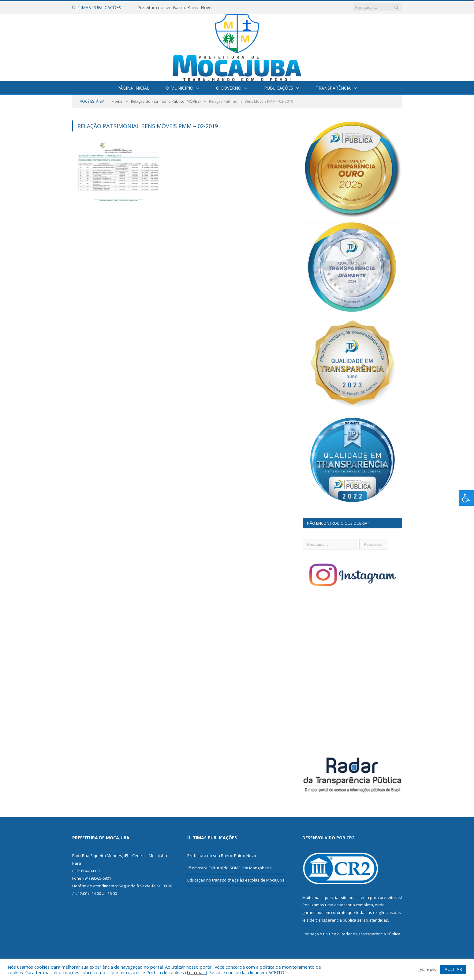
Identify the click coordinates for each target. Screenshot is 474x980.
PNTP (328, 934)
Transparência (333, 88)
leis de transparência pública (329, 920)
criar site (340, 897)
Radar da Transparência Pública (370, 934)
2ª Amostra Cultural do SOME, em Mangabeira (230, 868)
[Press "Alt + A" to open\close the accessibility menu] (467, 498)
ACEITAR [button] (453, 969)
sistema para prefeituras (378, 897)
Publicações (279, 88)
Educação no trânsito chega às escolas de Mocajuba (236, 880)
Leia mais (196, 972)
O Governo (229, 88)
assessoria (345, 905)
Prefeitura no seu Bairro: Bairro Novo (175, 8)
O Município (180, 88)
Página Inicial (133, 88)
